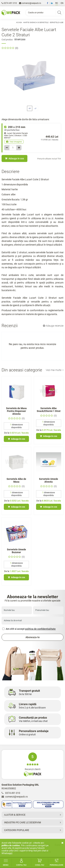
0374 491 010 (9, 3)
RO (57, 3)
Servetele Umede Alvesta (49, 480)
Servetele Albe (57, 22)
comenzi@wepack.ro (30, 3)
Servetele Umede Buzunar (16, 551)
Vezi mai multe (55, 370)
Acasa (19, 22)
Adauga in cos (14, 158)
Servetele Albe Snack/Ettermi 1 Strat (49, 410)
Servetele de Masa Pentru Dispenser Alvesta (16, 411)
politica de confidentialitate (40, 629)
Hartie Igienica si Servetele (36, 22)
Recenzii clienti (32, 764)
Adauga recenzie (53, 326)
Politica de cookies (11, 845)
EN (62, 3)
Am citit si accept (29, 629)
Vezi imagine (14, 142)
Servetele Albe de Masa (16, 480)
